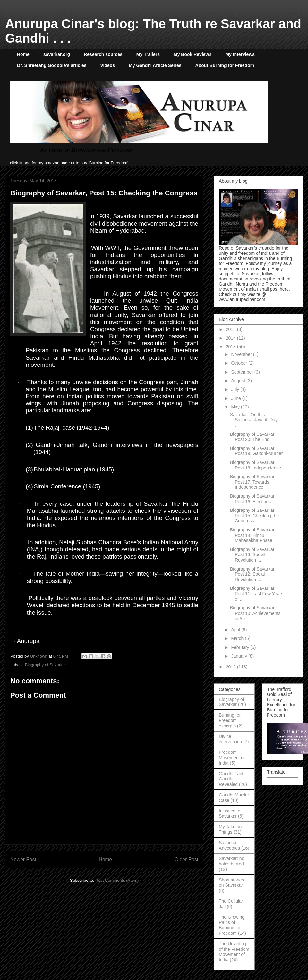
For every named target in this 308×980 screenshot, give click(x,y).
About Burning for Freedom (225, 65)
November (242, 354)
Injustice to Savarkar (230, 814)
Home (23, 54)
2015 (231, 329)
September (243, 372)
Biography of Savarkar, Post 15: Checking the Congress (254, 516)
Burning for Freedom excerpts (230, 720)
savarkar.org (57, 54)
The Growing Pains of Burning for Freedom (232, 925)
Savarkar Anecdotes (229, 845)
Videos (108, 65)
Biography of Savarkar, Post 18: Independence (256, 465)
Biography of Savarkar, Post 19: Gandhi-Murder (256, 451)
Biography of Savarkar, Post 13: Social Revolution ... (253, 555)
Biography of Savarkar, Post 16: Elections (253, 499)
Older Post (186, 860)
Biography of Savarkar (46, 665)
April (236, 630)
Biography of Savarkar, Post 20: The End (253, 437)
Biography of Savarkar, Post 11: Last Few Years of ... (257, 594)
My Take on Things (230, 829)
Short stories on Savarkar (231, 883)
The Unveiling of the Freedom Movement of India (234, 952)
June (236, 398)
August (239, 381)
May (236, 407)
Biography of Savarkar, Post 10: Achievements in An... (255, 613)
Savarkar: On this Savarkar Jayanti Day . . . (256, 420)
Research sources (103, 54)
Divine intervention (230, 739)
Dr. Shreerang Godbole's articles (52, 65)
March (238, 638)
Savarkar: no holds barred (231, 861)
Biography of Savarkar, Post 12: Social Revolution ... (253, 574)
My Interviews (240, 54)
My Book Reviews (193, 54)
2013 (231, 347)
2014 (231, 338)
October (240, 363)
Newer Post (23, 860)
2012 (231, 667)
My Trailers (148, 54)
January (240, 656)
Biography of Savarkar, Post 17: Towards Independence (253, 482)
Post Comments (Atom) (117, 880)
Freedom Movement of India (232, 758)
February (241, 647)
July (236, 389)
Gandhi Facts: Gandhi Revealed (233, 779)
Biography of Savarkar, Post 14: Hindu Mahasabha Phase (253, 535)
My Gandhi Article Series (155, 65)
